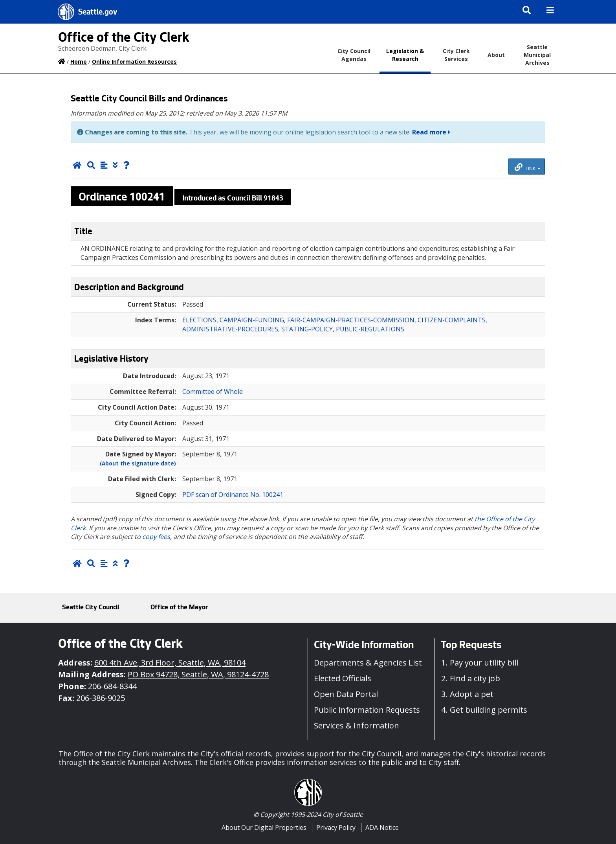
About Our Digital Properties (264, 827)
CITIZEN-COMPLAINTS (452, 320)
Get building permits (489, 710)
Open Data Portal (346, 694)
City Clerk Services (456, 55)
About (496, 55)
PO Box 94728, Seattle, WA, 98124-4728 (198, 674)
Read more (431, 132)
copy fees (156, 537)
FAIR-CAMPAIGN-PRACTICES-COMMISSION (351, 320)
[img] (550, 10)
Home (79, 62)
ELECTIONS (199, 320)
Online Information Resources (134, 62)
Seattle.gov (98, 13)
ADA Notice (382, 827)
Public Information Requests (367, 710)
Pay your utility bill (484, 663)
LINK (528, 167)
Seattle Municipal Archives (537, 55)
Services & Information (357, 725)
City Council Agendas (354, 55)
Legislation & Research (405, 55)
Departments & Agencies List (368, 663)
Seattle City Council (91, 608)
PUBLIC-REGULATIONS (370, 329)
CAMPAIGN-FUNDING (252, 320)
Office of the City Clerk (124, 39)
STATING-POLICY (307, 329)
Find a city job (475, 678)
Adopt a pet (472, 694)
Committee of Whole (213, 392)
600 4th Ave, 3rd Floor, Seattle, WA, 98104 (170, 663)
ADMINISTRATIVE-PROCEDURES (230, 329)
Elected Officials (343, 678)
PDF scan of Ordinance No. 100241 (233, 495)
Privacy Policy (336, 827)
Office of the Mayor (179, 608)
